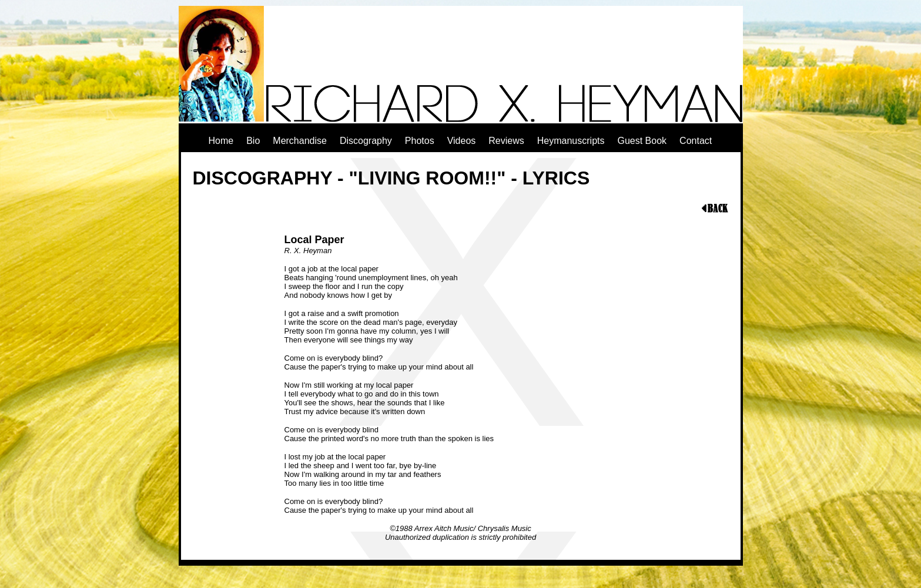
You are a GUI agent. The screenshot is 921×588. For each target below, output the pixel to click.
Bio (253, 141)
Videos (462, 141)
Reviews (506, 141)
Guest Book (642, 141)
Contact (696, 141)
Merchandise (300, 141)
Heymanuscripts (571, 141)
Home (221, 141)
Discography (366, 141)
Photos (420, 141)
